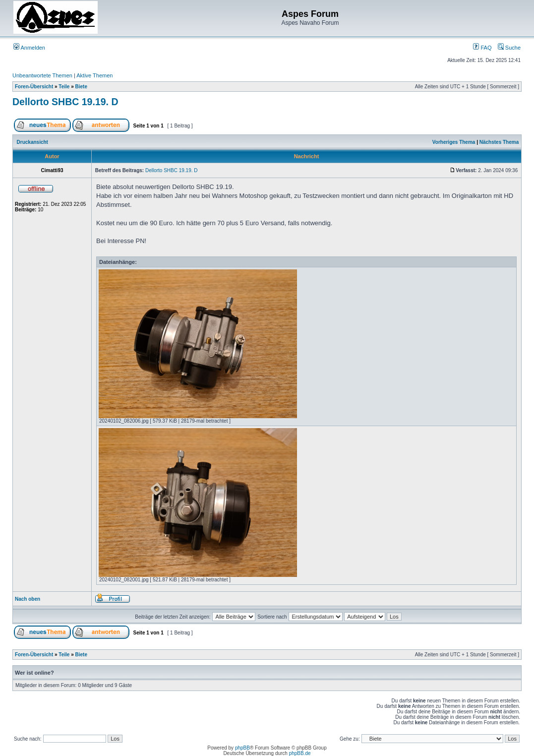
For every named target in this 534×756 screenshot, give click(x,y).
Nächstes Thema (499, 142)
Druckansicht (32, 142)
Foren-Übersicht (34, 87)
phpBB (242, 748)
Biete (81, 87)
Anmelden (29, 48)
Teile (64, 87)
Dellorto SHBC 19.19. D (65, 102)
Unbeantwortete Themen (42, 75)
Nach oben (28, 599)
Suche (509, 48)
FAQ (482, 48)
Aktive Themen (94, 75)
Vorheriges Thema (454, 142)
